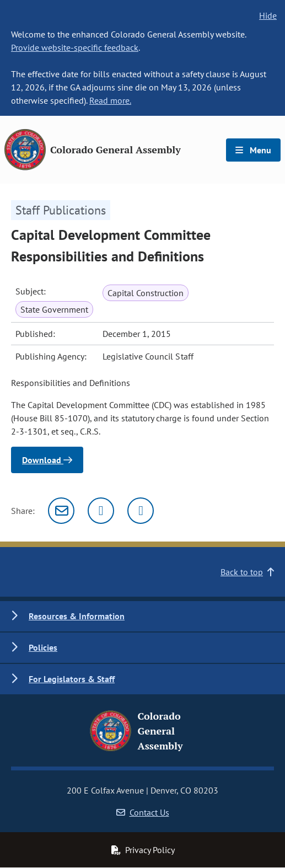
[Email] (61, 511)
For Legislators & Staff (72, 679)
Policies (43, 647)
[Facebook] (141, 511)
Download (47, 460)
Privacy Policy (143, 850)
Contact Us (143, 812)
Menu (253, 150)
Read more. (110, 100)
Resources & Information (77, 616)
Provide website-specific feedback (75, 47)
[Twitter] (101, 511)
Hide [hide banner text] (268, 15)
